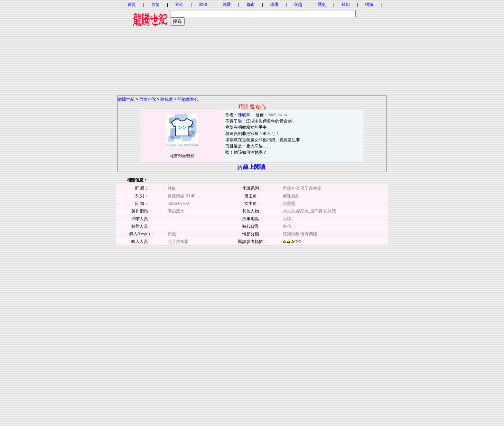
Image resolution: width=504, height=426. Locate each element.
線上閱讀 (254, 167)
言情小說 (148, 99)
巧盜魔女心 (188, 99)
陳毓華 (167, 99)
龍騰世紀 (126, 99)
